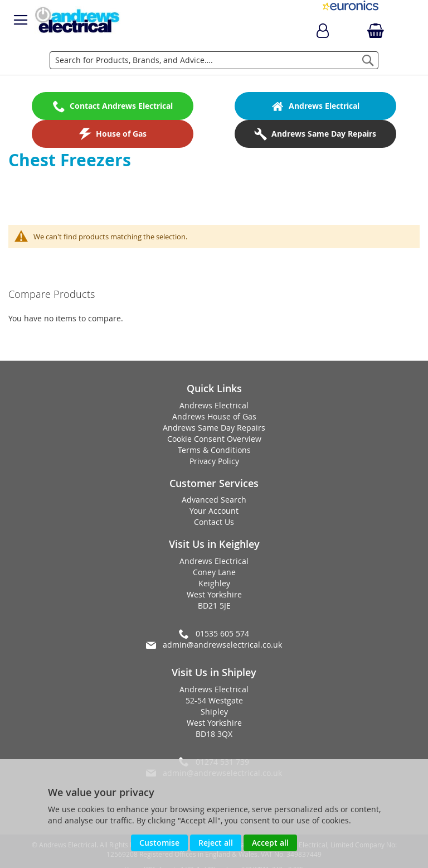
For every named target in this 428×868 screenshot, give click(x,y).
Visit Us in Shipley (214, 672)
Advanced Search (214, 500)
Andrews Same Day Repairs (214, 428)
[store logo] (77, 20)
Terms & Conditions (214, 450)
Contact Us (214, 522)
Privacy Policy (214, 461)
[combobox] (214, 60)
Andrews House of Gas (214, 416)
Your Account (214, 511)
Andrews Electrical (214, 405)
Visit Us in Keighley (214, 544)
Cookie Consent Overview (214, 439)
